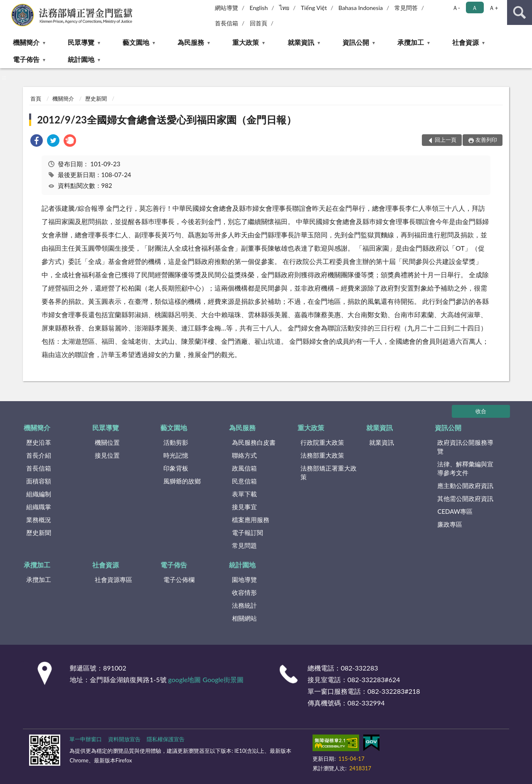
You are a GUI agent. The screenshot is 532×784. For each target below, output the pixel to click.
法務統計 (244, 605)
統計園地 (81, 59)
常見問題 (244, 545)
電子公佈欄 (179, 579)
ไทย (284, 8)
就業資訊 (301, 42)
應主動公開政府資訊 (465, 486)
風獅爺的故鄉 (182, 481)
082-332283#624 (374, 679)
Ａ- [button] (456, 8)
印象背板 (176, 468)
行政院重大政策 (322, 442)
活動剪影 (176, 442)
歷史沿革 (39, 442)
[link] (37, 142)
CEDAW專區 (455, 511)
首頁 (36, 99)
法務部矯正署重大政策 (329, 472)
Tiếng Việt (314, 8)
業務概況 (39, 520)
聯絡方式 (244, 455)
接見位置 (107, 455)
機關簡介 (26, 42)
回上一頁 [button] (446, 140)
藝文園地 (136, 42)
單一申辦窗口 (86, 739)
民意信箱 (244, 481)
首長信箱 (227, 23)
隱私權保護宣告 (166, 739)
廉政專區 (450, 524)
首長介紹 (39, 455)
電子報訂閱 (248, 533)
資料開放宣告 (124, 739)
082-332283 (359, 668)
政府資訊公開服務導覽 (465, 447)
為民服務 (191, 42)
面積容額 (39, 481)
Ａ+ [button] (493, 8)
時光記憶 (176, 455)
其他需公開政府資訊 (465, 498)
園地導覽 (244, 579)
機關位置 (107, 442)
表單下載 (244, 494)
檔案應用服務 (251, 520)
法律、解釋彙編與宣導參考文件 (465, 468)
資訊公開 (356, 42)
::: (7, 6)
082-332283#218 (394, 691)
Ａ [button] (475, 8)
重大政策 (246, 42)
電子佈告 (26, 59)
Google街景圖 (223, 679)
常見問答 (406, 8)
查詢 (520, 12)
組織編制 (39, 494)
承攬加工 (411, 42)
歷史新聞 (96, 99)
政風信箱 (244, 468)
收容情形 (244, 592)
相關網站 (244, 618)
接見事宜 (244, 507)
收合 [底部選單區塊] (481, 411)
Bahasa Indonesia (361, 8)
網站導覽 (227, 8)
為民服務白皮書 (254, 442)
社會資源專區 (113, 579)
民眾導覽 (81, 42)
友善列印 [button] (486, 140)
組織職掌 (39, 507)
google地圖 (185, 679)
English (259, 8)
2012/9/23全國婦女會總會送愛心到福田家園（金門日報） (167, 120)
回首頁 (259, 23)
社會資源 (465, 42)
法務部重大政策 (322, 455)
